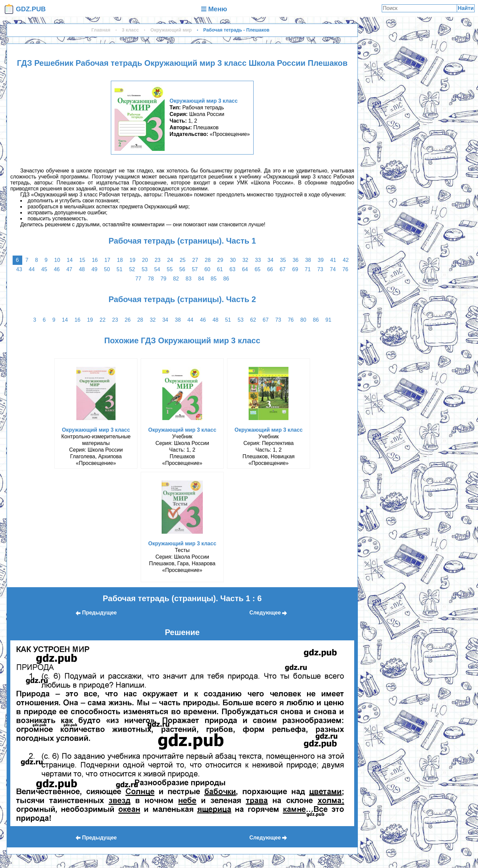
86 (226, 279)
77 (138, 279)
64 (245, 269)
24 (170, 260)
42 (346, 260)
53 (145, 269)
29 (220, 260)
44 (32, 269)
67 (282, 269)
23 (158, 260)
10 (57, 260)
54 (157, 269)
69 (295, 269)
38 (308, 260)
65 (258, 269)
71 (308, 269)
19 (132, 260)
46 (57, 269)
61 (220, 269)
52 (132, 269)
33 (258, 260)
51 (119, 269)
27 (195, 260)
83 (189, 279)
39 (321, 260)
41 (333, 260)
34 (271, 260)
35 (283, 260)
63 (232, 269)
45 (44, 269)
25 (183, 260)
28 (208, 260)
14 (70, 260)
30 (233, 260)
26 (128, 320)
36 (295, 260)
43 (19, 269)
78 (151, 279)
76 (345, 269)
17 (107, 260)
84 (201, 279)
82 (176, 279)
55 (170, 269)
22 (103, 320)
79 (163, 279)
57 (195, 269)
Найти (466, 8)
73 (320, 269)
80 (303, 320)
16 (95, 260)
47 (69, 269)
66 (270, 269)
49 (95, 269)
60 (207, 269)
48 (82, 269)
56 (182, 269)
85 (214, 279)
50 (107, 269)
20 (145, 260)
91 (328, 320)
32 (245, 260)
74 (333, 269)
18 (120, 260)
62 (253, 320)
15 (82, 260)
